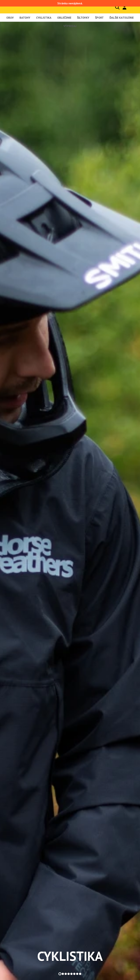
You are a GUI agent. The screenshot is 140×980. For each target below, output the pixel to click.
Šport (99, 18)
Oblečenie (64, 18)
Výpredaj (70, 26)
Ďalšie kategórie (122, 18)
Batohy (25, 18)
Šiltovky (83, 18)
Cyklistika (44, 18)
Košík (132, 7)
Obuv (10, 18)
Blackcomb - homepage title (25, 7)
